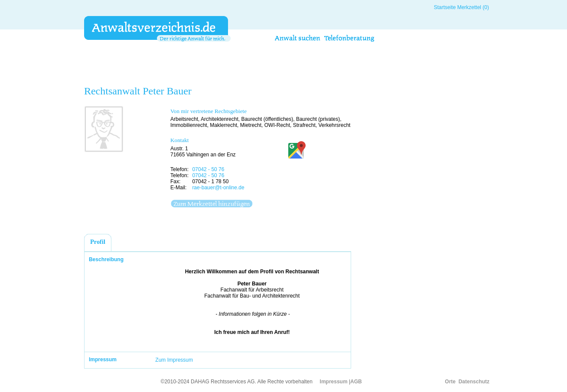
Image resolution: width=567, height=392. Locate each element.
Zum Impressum (174, 360)
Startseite (445, 7)
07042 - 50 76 (208, 169)
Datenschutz (474, 382)
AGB (356, 382)
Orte (450, 382)
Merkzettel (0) (473, 7)
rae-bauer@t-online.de (218, 188)
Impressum (334, 382)
